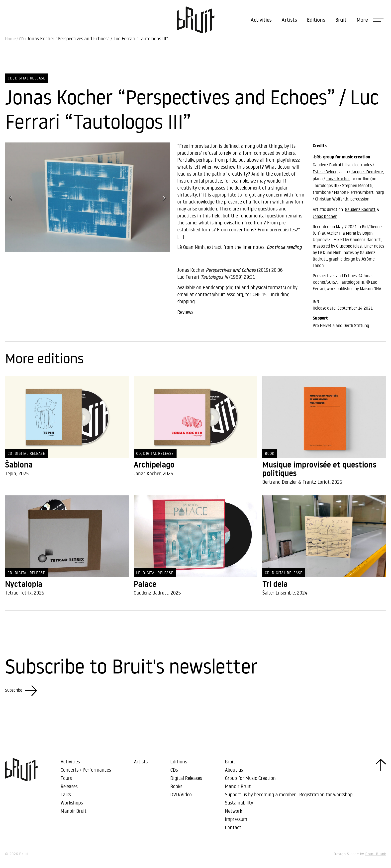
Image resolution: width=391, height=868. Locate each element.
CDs (174, 770)
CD (21, 39)
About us (234, 770)
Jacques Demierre (367, 172)
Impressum (236, 819)
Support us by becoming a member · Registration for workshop (289, 794)
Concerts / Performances (86, 770)
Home (10, 39)
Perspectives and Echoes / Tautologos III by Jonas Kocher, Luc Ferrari (241, 260)
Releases (69, 786)
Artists (289, 20)
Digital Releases (186, 778)
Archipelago (154, 465)
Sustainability (239, 803)
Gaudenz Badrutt (328, 165)
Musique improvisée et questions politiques (319, 469)
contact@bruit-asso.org (219, 294)
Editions (316, 20)
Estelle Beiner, (325, 172)
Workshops (72, 803)
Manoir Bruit (74, 811)
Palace (145, 584)
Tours (66, 778)
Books (176, 786)
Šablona (19, 465)
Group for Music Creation (250, 778)
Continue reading (284, 247)
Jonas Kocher (191, 270)
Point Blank (376, 854)
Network (234, 811)
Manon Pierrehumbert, (354, 192)
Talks (66, 794)
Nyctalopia (24, 584)
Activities (261, 20)
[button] (370, 20)
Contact (233, 827)
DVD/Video (181, 794)
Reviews (185, 312)
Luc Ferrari (188, 277)
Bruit (341, 20)
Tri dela (275, 584)
